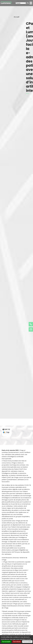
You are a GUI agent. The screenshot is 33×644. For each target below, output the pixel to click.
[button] (28, 3)
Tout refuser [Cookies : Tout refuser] (17, 642)
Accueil (16, 17)
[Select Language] (21, 3)
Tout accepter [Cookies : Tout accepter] (6, 642)
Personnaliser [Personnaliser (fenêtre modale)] (27, 642)
